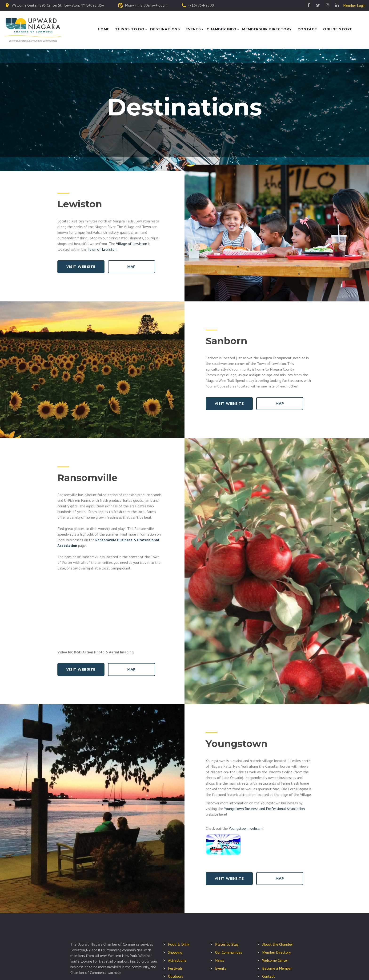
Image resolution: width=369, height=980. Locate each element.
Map (132, 267)
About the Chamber (278, 944)
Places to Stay (227, 944)
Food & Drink (179, 944)
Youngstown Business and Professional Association (264, 809)
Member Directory (276, 952)
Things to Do (130, 29)
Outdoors (176, 976)
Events (193, 29)
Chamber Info (222, 29)
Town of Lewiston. (102, 249)
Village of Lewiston (132, 244)
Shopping (175, 952)
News (220, 960)
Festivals (175, 968)
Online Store (338, 29)
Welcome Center (275, 960)
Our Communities (229, 952)
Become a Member (277, 968)
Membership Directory (267, 29)
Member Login (354, 5)
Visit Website (81, 267)
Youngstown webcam (246, 828)
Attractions (177, 960)
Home (104, 29)
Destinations (165, 29)
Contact (307, 29)
